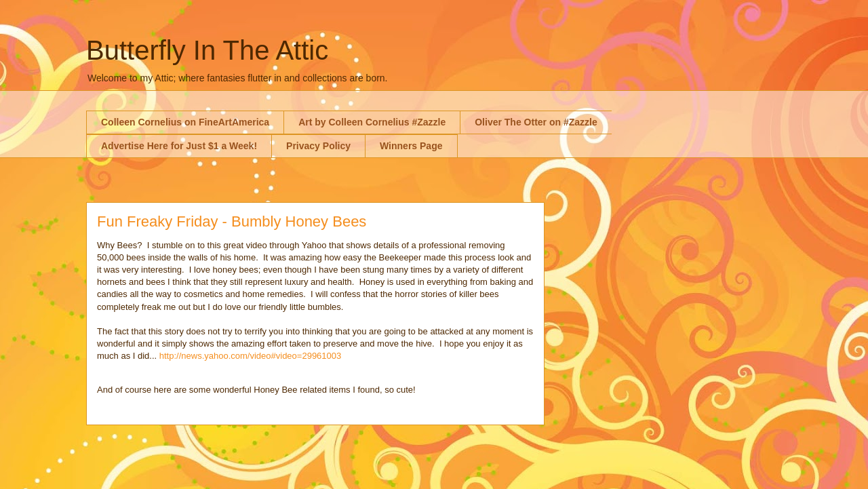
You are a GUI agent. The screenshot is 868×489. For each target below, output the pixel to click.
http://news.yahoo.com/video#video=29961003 (251, 356)
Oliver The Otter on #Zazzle (536, 122)
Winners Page (411, 146)
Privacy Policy (318, 146)
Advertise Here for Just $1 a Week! (179, 146)
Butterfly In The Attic (207, 50)
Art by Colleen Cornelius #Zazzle (372, 122)
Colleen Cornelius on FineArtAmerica (185, 122)
